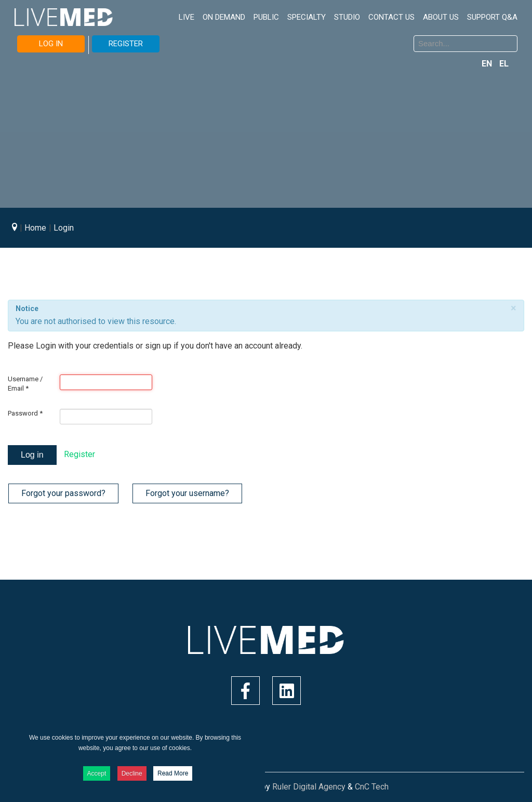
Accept (97, 773)
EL (504, 64)
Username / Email (25, 384)
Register (79, 454)
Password (25, 413)
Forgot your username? (187, 493)
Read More (173, 773)
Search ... (274, 37)
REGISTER (126, 44)
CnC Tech (372, 787)
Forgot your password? (63, 493)
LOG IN (51, 44)
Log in (32, 455)
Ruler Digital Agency (309, 787)
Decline (132, 773)
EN (488, 64)
